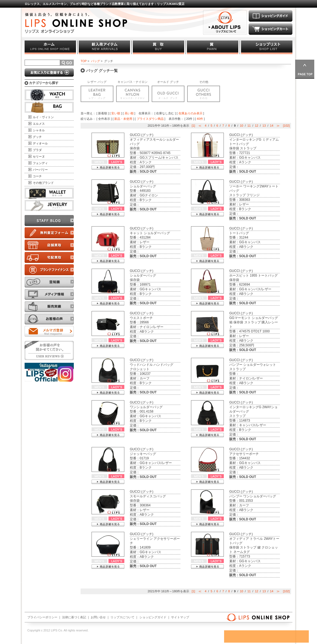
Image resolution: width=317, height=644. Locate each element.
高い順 (129, 113)
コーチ (37, 176)
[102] (286, 126)
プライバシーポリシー (42, 617)
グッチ (37, 137)
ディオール (40, 143)
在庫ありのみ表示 (190, 113)
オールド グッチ (168, 82)
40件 (200, 119)
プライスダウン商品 (150, 119)
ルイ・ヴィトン (43, 117)
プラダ (37, 150)
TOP (84, 61)
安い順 (116, 113)
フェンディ (40, 163)
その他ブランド (43, 183)
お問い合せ (98, 617)
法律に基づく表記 (74, 617)
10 (242, 126)
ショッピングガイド (153, 617)
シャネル (39, 130)
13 (264, 126)
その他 (204, 82)
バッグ (96, 61)
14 (272, 126)
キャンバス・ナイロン (133, 82)
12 (257, 126)
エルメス (39, 124)
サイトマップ (180, 617)
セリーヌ (39, 156)
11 (249, 126)
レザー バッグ (97, 82)
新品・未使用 (123, 119)
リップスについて (122, 617)
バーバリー (40, 170)
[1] (193, 126)
